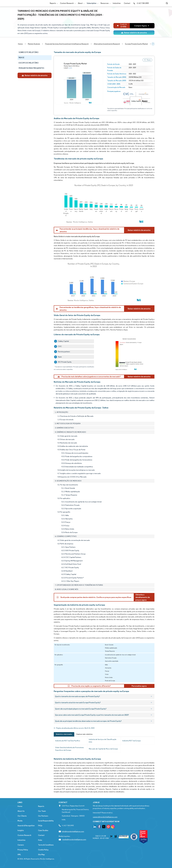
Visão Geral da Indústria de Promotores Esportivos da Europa (69, 749)
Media (20, 821)
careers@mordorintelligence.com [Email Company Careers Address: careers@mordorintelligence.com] (105, 817)
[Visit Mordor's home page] (31, 3)
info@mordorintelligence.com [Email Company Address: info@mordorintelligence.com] (73, 831)
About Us (21, 811)
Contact (127, 3)
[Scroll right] (153, 44)
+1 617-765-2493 (141, 3)
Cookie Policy (43, 850)
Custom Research (67, 3)
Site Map (41, 855)
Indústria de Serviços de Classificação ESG (103, 741)
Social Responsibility (46, 821)
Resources (105, 3)
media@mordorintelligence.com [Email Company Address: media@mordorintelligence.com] (74, 839)
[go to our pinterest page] (108, 827)
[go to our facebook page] (99, 827)
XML (19, 855)
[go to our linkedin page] (95, 827)
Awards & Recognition (26, 826)
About (81, 3)
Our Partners (43, 816)
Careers (21, 845)
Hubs (40, 840)
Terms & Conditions (46, 845)
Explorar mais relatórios (85, 734)
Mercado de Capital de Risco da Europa (103, 749)
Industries (117, 3)
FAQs (40, 826)
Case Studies (43, 830)
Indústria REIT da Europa (131, 741)
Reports (53, 3)
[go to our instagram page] (113, 827)
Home (20, 806)
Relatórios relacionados (64, 734)
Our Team (42, 811)
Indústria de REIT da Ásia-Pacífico (68, 741)
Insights (21, 830)
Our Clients (22, 816)
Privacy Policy (23, 850)
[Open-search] (167, 3)
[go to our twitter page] (104, 827)
